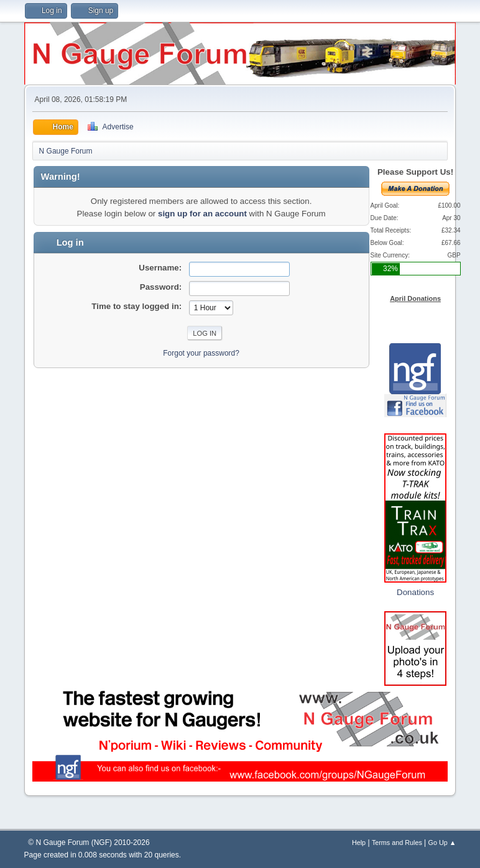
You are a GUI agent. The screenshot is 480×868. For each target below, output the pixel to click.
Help (359, 843)
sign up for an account (202, 214)
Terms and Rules (397, 843)
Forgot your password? (201, 353)
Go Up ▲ (442, 843)
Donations (415, 592)
